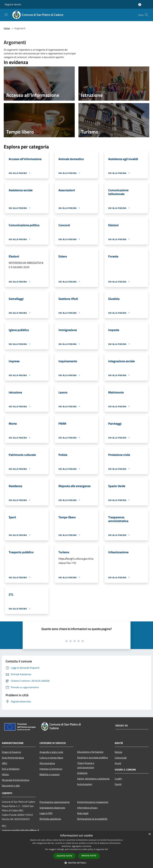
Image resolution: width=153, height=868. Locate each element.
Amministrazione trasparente (93, 802)
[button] (77, 863)
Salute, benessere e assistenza (93, 779)
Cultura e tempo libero (51, 758)
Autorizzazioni (85, 784)
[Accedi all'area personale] (140, 5)
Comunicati (121, 758)
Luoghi (118, 779)
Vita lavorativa (47, 763)
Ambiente (82, 773)
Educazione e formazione (90, 752)
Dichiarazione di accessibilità (92, 819)
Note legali (83, 813)
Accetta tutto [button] (64, 856)
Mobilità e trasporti (50, 774)
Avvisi (118, 763)
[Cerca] (146, 15)
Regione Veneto (13, 4)
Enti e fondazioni (11, 769)
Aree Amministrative (13, 758)
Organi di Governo (11, 752)
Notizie (118, 752)
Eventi (118, 784)
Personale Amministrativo (16, 780)
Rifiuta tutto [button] (89, 856)
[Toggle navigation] (6, 15)
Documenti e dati (11, 786)
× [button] (150, 834)
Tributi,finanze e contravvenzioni (86, 765)
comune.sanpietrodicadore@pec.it (20, 830)
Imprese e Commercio (51, 769)
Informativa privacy (87, 808)
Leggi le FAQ (46, 813)
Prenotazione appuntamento (55, 802)
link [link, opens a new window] (106, 849)
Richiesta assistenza (50, 819)
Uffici (5, 763)
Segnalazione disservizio (52, 808)
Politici (5, 774)
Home (7, 28)
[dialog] (76, 849)
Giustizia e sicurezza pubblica (93, 757)
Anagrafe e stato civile (51, 752)
